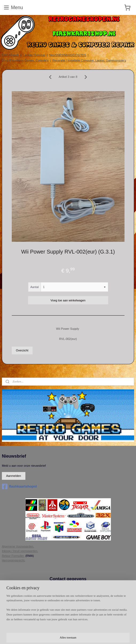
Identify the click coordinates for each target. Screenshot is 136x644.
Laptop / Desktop (34, 55)
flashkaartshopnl (19, 486)
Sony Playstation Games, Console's (25, 60)
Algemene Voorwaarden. (18, 546)
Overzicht (22, 350)
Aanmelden (14, 476)
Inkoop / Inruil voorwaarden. (20, 551)
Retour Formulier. (13, 556)
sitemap (129, 625)
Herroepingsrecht (13, 560)
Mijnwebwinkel (94, 634)
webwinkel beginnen (53, 634)
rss (36, 634)
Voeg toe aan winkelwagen (68, 300)
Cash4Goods (10, 55)
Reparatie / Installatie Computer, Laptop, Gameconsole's (89, 60)
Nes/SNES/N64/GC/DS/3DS (68, 55)
